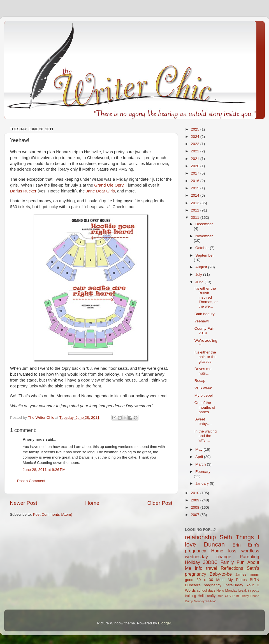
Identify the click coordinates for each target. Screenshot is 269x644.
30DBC (210, 562)
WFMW (210, 601)
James (241, 574)
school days (206, 590)
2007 (196, 515)
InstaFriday (234, 585)
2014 (196, 195)
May (199, 449)
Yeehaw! (202, 321)
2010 (196, 493)
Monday (199, 601)
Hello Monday (227, 590)
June (200, 282)
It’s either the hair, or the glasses (206, 357)
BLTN (254, 580)
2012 (196, 210)
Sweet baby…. (203, 421)
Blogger (164, 623)
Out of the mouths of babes (205, 407)
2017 (196, 173)
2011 (196, 218)
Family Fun (233, 562)
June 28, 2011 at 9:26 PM (44, 470)
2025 (196, 129)
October (203, 248)
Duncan (214, 544)
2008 (196, 507)
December (204, 224)
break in (245, 590)
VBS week (203, 388)
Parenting (250, 557)
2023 (196, 144)
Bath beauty (205, 314)
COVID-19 (232, 596)
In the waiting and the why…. (206, 436)
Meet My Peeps (232, 580)
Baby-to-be (221, 574)
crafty (211, 596)
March (201, 464)
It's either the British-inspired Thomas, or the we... (206, 297)
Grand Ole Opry (109, 185)
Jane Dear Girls (100, 191)
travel (212, 568)
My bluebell (204, 395)
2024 (196, 137)
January (203, 483)
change (224, 557)
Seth (226, 537)
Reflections (232, 568)
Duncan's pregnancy (203, 585)
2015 (196, 188)
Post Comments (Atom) (53, 514)
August (202, 267)
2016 (196, 181)
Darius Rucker (23, 191)
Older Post (160, 503)
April (200, 457)
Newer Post (24, 503)
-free (220, 596)
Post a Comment (31, 481)
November (204, 236)
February (203, 472)
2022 (196, 151)
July (199, 274)
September (205, 255)
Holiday (193, 562)
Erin (237, 545)
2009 (196, 500)
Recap (200, 381)
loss (232, 551)
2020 (196, 166)
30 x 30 (205, 580)
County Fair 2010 (204, 331)
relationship (200, 537)
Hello (202, 596)
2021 (196, 159)
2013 (196, 203)
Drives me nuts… (203, 371)
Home (92, 503)
